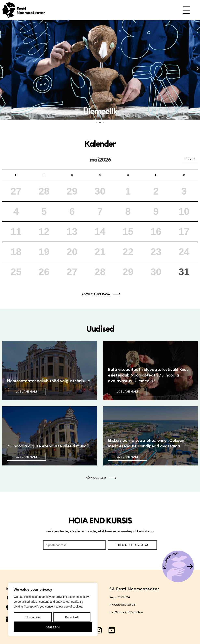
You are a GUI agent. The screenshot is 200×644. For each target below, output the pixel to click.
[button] (3, 69)
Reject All (72, 617)
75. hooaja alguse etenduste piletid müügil (48, 446)
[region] (53, 609)
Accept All (53, 627)
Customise (33, 617)
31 (184, 272)
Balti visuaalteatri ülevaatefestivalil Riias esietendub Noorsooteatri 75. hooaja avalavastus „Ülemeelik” (148, 375)
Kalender (100, 144)
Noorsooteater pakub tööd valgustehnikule (48, 381)
